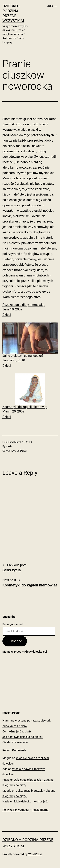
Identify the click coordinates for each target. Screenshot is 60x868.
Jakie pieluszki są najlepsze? (23, 356)
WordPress (35, 854)
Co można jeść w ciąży (17, 731)
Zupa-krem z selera (15, 726)
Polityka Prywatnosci (16, 810)
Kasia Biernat (41, 810)
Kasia (9, 446)
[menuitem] (30, 310)
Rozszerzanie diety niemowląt (24, 305)
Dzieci (7, 315)
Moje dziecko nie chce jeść (31, 801)
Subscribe (15, 641)
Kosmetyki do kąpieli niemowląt (25, 407)
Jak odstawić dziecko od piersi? (23, 737)
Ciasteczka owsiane (15, 742)
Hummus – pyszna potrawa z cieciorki (27, 720)
